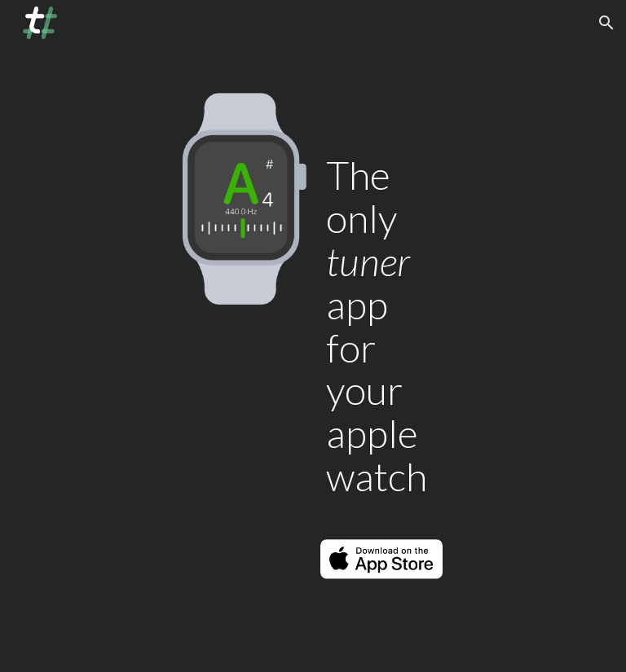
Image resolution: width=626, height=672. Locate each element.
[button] (606, 23)
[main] (381, 316)
